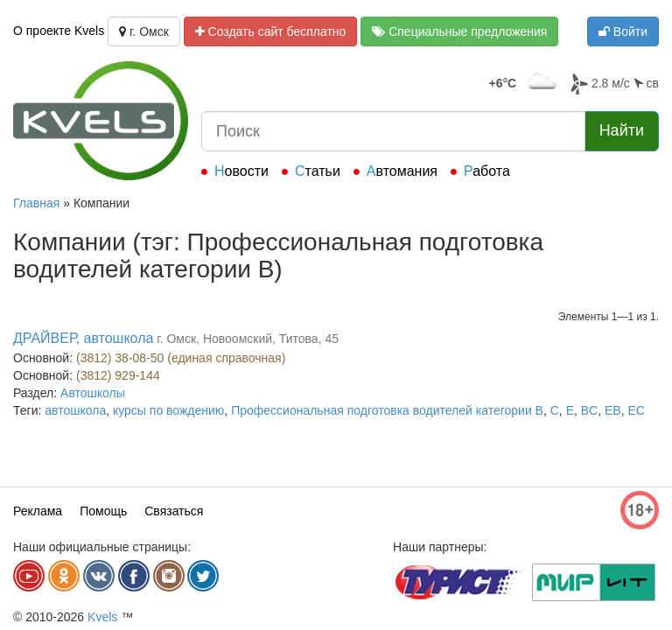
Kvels (102, 617)
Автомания (402, 171)
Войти (623, 31)
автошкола (75, 410)
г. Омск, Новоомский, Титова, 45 (248, 339)
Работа (487, 171)
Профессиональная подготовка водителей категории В (387, 410)
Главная (36, 203)
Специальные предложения (459, 31)
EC (636, 410)
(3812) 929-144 (118, 375)
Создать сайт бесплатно (271, 31)
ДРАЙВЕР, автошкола (83, 338)
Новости (241, 171)
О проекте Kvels (59, 31)
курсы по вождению (168, 410)
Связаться (174, 511)
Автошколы (93, 393)
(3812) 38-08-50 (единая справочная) (181, 358)
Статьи (318, 171)
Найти (622, 130)
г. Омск (144, 31)
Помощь (103, 511)
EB (613, 410)
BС (589, 410)
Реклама (38, 511)
